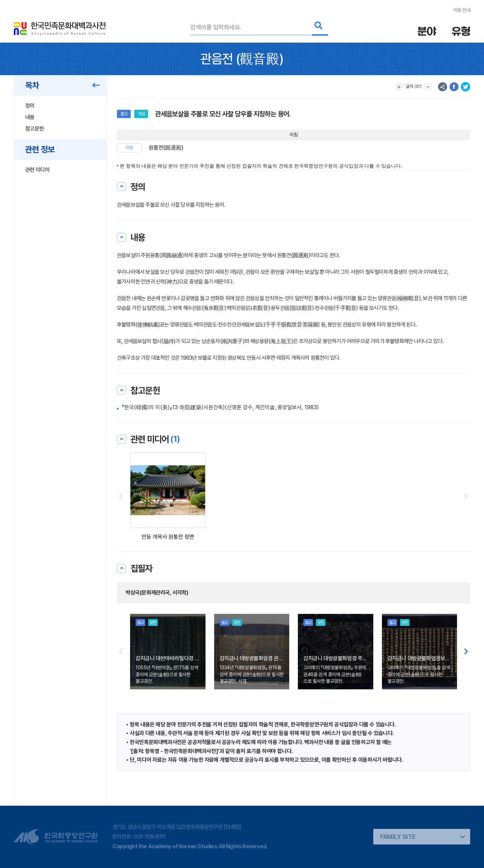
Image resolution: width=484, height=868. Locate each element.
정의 (30, 106)
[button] (466, 497)
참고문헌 (34, 129)
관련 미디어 (37, 170)
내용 (30, 117)
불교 (124, 114)
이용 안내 (462, 10)
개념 (141, 114)
